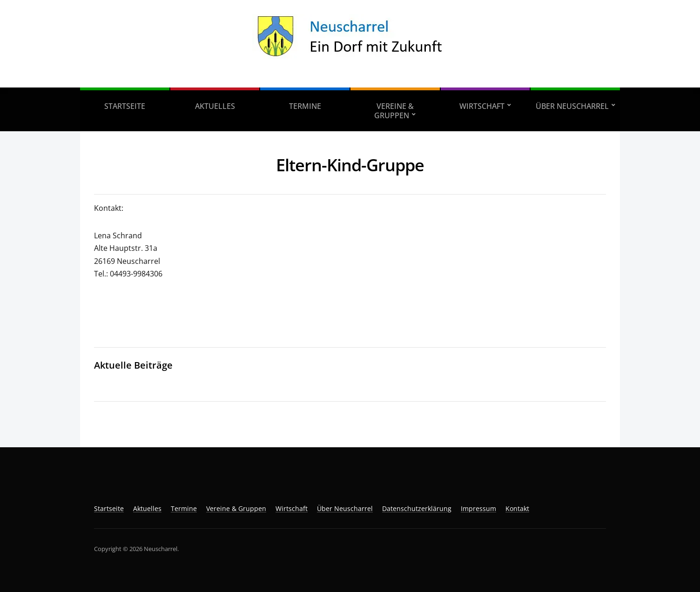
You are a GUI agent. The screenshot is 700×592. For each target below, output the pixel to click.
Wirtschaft (482, 106)
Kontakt (517, 508)
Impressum (478, 508)
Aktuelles (215, 106)
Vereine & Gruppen (394, 111)
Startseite (125, 106)
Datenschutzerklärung (417, 508)
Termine (305, 106)
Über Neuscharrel (572, 106)
